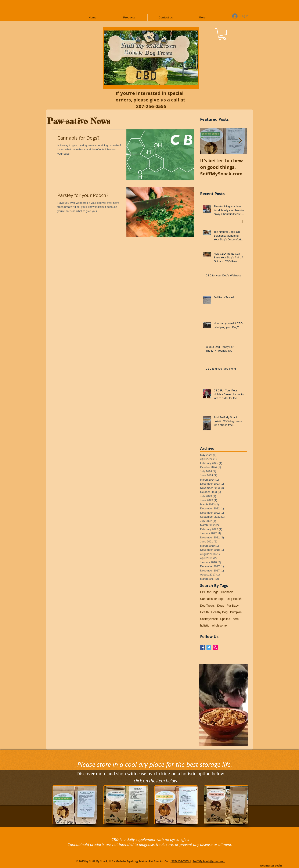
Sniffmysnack (209, 619)
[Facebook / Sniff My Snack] (203, 647)
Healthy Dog (219, 612)
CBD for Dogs (209, 592)
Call (167, 861)
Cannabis (227, 592)
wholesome (219, 625)
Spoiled (225, 619)
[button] (222, 34)
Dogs (221, 606)
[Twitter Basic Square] (209, 647)
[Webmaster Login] (271, 866)
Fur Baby (233, 606)
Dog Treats (207, 606)
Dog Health (234, 599)
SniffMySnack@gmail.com (209, 861)
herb (236, 619)
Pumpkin (236, 612)
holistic (205, 625)
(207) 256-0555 (180, 861)
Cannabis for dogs (212, 599)
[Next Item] (240, 141)
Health (204, 612)
